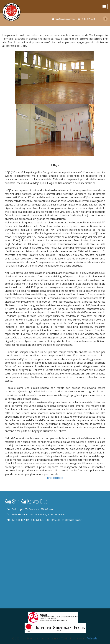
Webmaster (93, 638)
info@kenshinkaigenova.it (66, 19)
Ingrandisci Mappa (55, 478)
